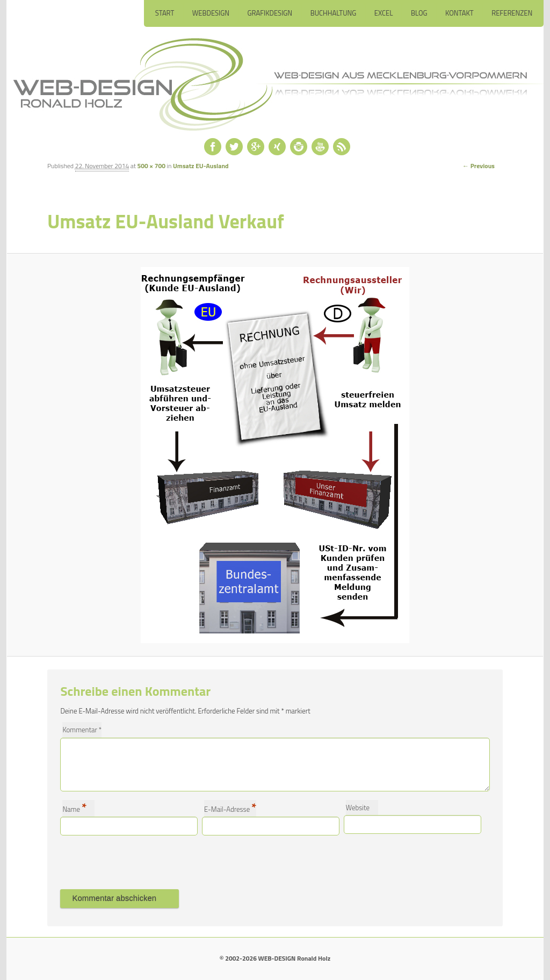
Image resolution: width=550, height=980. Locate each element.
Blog (419, 13)
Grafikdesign (270, 13)
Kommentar (82, 730)
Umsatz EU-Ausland (201, 166)
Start (164, 13)
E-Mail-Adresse (230, 808)
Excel (384, 13)
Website (358, 808)
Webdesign (210, 13)
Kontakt (459, 13)
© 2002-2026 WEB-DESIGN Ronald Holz (275, 958)
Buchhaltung (333, 13)
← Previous (479, 166)
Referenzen (512, 13)
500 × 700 (151, 166)
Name (74, 808)
